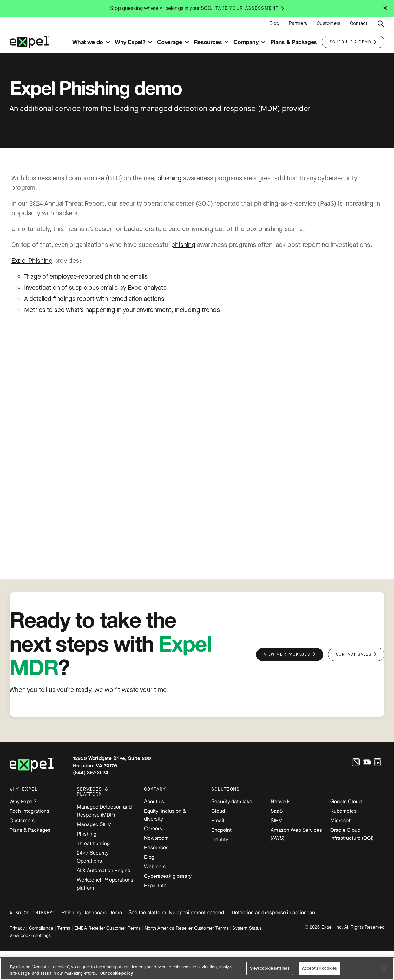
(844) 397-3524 (91, 773)
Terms (64, 928)
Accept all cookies (319, 968)
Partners (298, 23)
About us (154, 801)
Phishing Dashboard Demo (92, 912)
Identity (220, 839)
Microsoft (341, 820)
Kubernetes (343, 811)
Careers (153, 828)
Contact (359, 23)
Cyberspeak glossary (168, 876)
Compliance (41, 928)
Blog (274, 23)
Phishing (87, 834)
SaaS (277, 811)
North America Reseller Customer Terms (187, 928)
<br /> (197, 434)
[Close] (384, 968)
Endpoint (221, 830)
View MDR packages (287, 654)
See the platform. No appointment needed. (177, 912)
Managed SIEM (94, 824)
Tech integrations (29, 811)
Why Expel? (23, 801)
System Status (247, 928)
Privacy (17, 928)
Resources (156, 847)
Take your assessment (247, 8)
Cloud (218, 811)
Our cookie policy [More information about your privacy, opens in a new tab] (117, 973)
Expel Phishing (32, 261)
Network (280, 801)
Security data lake (232, 801)
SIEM (277, 820)
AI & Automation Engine (104, 870)
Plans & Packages (30, 830)
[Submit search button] (381, 24)
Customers (328, 23)
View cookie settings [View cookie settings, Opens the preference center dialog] (270, 968)
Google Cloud (346, 801)
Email (218, 820)
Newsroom (156, 838)
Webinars (155, 866)
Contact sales (354, 654)
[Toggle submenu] (108, 42)
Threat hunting (93, 843)
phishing (170, 178)
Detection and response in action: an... (275, 912)
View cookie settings (30, 935)
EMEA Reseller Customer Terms (107, 928)
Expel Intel (156, 885)
